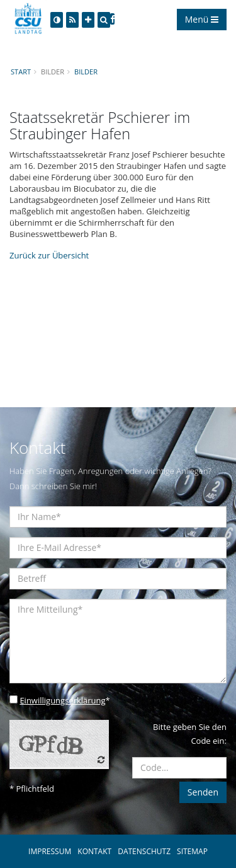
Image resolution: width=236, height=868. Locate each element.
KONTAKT (94, 851)
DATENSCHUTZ (144, 851)
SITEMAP (192, 851)
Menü (202, 19)
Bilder (86, 72)
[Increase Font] (88, 20)
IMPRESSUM (50, 851)
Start (21, 72)
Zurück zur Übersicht (49, 255)
